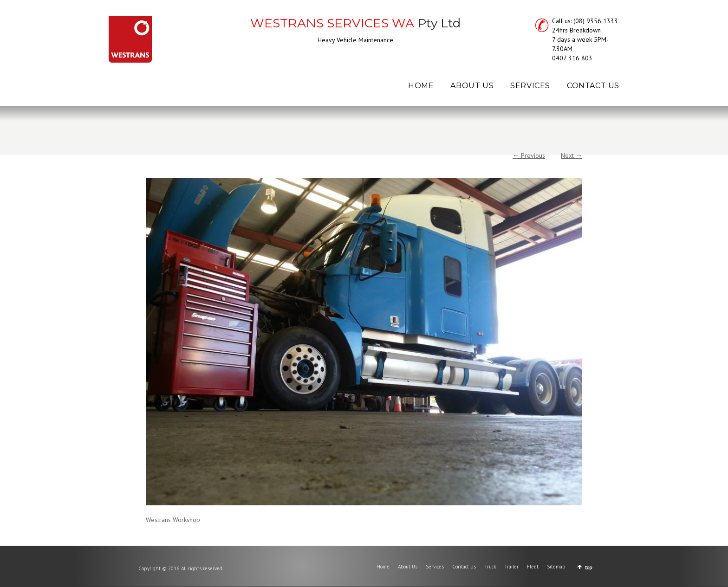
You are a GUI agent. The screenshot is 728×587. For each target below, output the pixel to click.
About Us (408, 567)
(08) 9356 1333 (596, 21)
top (589, 568)
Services (435, 567)
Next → (572, 155)
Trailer (511, 567)
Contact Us (464, 567)
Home (383, 567)
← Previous (529, 155)
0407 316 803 (572, 58)
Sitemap (556, 567)
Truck (490, 567)
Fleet (533, 567)
